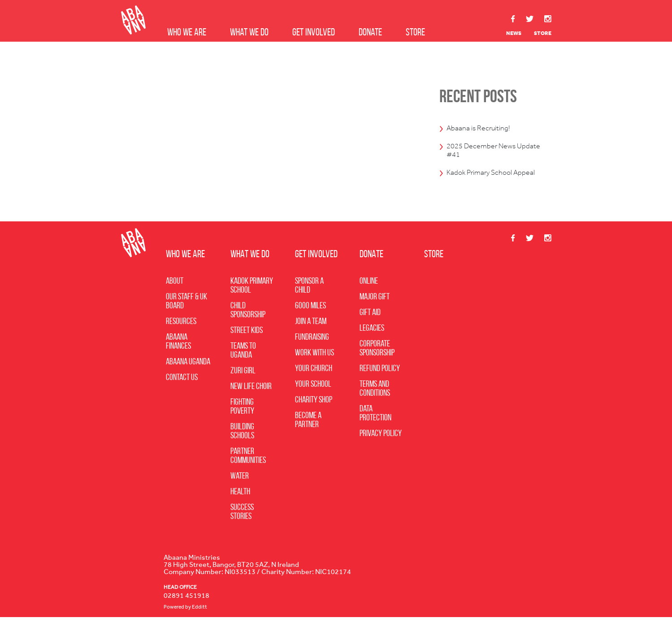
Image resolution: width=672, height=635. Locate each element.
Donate (370, 32)
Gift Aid (370, 330)
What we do (249, 32)
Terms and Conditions (375, 406)
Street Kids (247, 348)
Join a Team (311, 339)
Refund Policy (380, 386)
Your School (313, 402)
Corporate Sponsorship (377, 366)
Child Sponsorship (248, 328)
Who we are (187, 32)
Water (240, 494)
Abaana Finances (178, 359)
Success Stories (242, 530)
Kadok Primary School (252, 303)
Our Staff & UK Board (186, 319)
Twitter (530, 19)
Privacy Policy (381, 451)
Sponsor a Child (309, 303)
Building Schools (242, 449)
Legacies (372, 346)
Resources (181, 339)
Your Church (314, 386)
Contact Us (182, 395)
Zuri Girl (243, 389)
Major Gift (375, 315)
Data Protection (375, 431)
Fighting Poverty (242, 424)
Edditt (199, 625)
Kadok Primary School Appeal (488, 184)
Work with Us (314, 371)
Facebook (513, 19)
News (514, 33)
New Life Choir (251, 404)
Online (369, 299)
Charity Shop (314, 418)
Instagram (548, 19)
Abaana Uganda (188, 380)
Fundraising (312, 355)
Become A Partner (308, 438)
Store (415, 32)
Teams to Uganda (243, 368)
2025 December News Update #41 (490, 154)
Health (240, 510)
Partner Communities (248, 474)
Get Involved (314, 32)
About (175, 299)
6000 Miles (310, 324)
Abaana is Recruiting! (486, 129)
